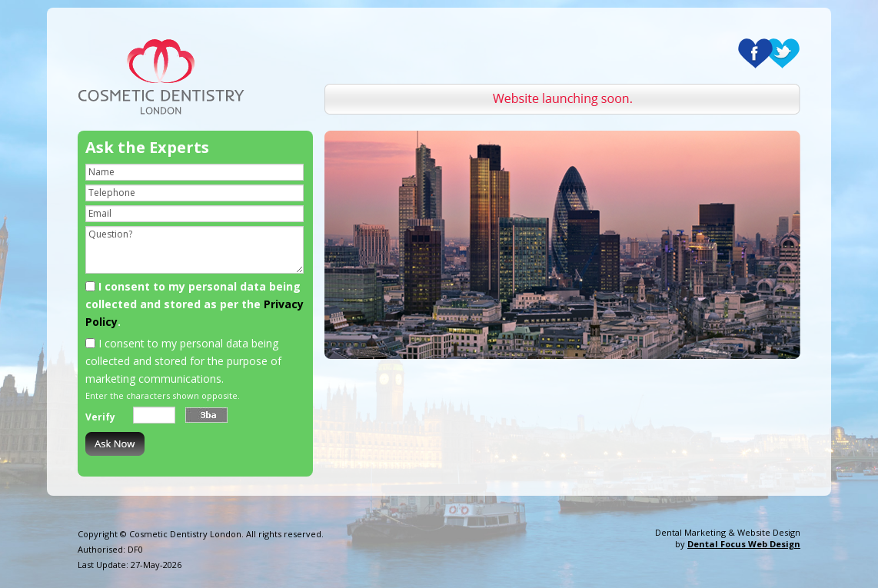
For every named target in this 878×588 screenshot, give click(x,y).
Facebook (755, 53)
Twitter (782, 53)
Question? (195, 250)
